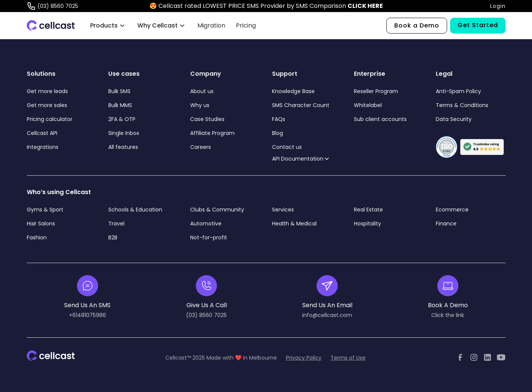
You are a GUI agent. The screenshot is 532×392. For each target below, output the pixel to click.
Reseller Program (376, 91)
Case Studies (207, 119)
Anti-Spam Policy (458, 91)
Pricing (246, 25)
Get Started (478, 25)
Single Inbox (124, 133)
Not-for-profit (209, 237)
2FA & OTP (122, 119)
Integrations (43, 147)
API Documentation (298, 159)
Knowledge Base (293, 91)
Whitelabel (368, 105)
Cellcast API (43, 133)
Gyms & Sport (45, 210)
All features (123, 147)
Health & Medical (294, 224)
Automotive (206, 224)
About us (202, 91)
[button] (108, 26)
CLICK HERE (365, 6)
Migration (211, 25)
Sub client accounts (380, 119)
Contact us (287, 147)
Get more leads (47, 91)
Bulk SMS (119, 91)
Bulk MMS (120, 105)
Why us (200, 105)
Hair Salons (41, 224)
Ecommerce (452, 210)
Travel (116, 224)
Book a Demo (417, 25)
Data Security (454, 119)
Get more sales (47, 105)
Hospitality (367, 224)
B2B (113, 237)
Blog (278, 133)
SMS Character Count (301, 105)
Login (498, 6)
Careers (201, 147)
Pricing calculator (50, 119)
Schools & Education (135, 210)
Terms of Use (348, 358)
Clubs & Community (217, 210)
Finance (446, 224)
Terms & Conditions (462, 105)
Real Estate (368, 210)
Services (283, 210)
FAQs (279, 119)
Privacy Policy (304, 358)
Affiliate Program (212, 133)
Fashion (37, 237)
